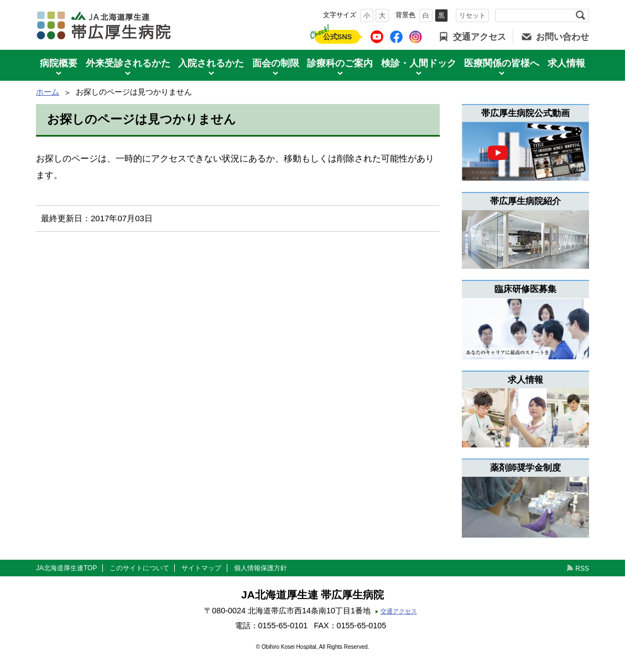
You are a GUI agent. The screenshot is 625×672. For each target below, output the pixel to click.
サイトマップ (201, 568)
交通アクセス (480, 37)
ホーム (48, 92)
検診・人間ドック (419, 63)
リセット (472, 15)
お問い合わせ (562, 37)
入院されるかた (211, 63)
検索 (580, 15)
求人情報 (566, 63)
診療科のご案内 (340, 63)
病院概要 (59, 63)
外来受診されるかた (128, 63)
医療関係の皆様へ (502, 63)
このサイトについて (139, 568)
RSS (582, 569)
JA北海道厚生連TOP (66, 568)
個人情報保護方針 (261, 568)
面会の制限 (276, 63)
